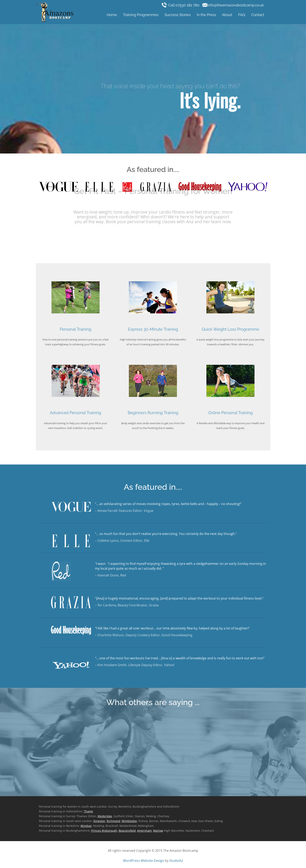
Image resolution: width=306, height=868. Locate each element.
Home (112, 15)
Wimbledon (129, 821)
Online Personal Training (230, 413)
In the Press (206, 15)
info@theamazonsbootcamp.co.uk (233, 5)
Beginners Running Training (153, 413)
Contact (258, 15)
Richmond (113, 821)
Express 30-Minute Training (153, 329)
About (227, 15)
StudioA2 (176, 861)
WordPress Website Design (144, 861)
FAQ (242, 15)
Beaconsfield (127, 831)
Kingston (99, 821)
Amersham (144, 831)
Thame (88, 811)
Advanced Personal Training (76, 413)
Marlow (158, 831)
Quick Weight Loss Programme (230, 329)
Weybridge (105, 816)
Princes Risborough (104, 831)
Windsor (86, 826)
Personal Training (75, 329)
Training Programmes (141, 15)
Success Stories (178, 15)
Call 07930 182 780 (181, 5)
